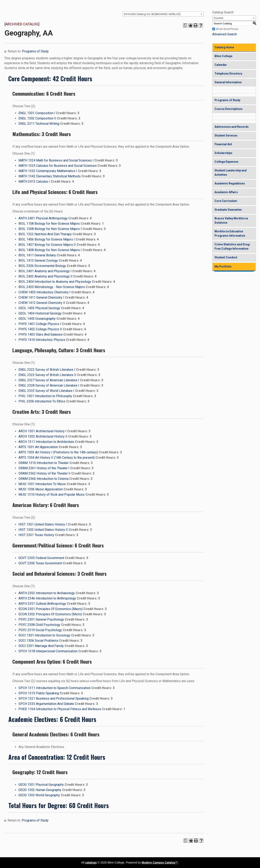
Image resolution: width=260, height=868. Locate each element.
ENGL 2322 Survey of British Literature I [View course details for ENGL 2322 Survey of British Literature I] (47, 370)
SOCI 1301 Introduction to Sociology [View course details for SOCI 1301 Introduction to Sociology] (44, 635)
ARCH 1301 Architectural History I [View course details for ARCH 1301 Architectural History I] (42, 431)
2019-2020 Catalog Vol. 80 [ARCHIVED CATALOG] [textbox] (152, 14)
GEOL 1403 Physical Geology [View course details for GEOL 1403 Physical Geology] (39, 308)
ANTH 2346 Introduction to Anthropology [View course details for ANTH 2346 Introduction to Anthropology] (47, 598)
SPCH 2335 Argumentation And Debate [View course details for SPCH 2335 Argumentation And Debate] (46, 704)
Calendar (221, 65)
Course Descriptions (229, 109)
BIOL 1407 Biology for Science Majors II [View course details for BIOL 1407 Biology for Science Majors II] (47, 245)
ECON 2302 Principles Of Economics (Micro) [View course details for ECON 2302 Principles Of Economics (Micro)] (50, 614)
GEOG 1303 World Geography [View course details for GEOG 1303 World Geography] (39, 795)
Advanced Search (225, 34)
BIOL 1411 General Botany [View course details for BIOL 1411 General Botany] (37, 255)
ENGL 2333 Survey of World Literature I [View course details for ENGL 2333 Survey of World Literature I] (46, 391)
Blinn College (223, 56)
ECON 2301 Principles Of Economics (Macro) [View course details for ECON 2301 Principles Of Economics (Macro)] (51, 609)
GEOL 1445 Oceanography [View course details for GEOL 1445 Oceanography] (37, 319)
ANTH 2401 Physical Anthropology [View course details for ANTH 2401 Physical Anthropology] (43, 218)
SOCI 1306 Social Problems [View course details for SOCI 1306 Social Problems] (38, 641)
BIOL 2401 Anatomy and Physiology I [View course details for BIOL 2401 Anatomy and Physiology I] (45, 271)
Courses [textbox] (218, 18)
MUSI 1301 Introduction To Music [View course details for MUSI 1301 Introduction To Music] (42, 484)
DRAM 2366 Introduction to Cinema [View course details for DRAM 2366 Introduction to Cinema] (43, 479)
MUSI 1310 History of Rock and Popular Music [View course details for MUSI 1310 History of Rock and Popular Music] (52, 495)
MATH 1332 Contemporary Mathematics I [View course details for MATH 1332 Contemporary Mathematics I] (48, 171)
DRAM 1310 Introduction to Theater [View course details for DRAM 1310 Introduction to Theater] (44, 463)
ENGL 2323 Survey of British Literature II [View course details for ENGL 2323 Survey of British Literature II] (47, 375)
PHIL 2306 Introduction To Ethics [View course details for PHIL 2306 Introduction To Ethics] (42, 401)
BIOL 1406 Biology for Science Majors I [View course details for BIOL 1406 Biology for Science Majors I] (47, 239)
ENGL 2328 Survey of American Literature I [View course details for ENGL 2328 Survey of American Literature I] (49, 385)
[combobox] (163, 14)
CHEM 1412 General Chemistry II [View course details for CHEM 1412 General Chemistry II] (42, 303)
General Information (228, 82)
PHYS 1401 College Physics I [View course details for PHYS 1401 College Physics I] (40, 324)
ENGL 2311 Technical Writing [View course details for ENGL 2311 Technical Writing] (39, 124)
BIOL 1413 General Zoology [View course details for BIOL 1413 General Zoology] (38, 261)
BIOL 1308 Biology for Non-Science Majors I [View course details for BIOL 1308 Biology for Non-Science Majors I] (50, 229)
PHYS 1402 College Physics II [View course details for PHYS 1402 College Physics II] (40, 329)
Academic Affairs (226, 192)
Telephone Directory (228, 74)
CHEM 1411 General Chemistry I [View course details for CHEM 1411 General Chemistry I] (41, 297)
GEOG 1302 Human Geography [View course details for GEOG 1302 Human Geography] (40, 790)
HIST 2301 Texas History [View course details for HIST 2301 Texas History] (36, 535)
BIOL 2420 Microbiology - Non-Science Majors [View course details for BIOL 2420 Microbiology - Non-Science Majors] (52, 287)
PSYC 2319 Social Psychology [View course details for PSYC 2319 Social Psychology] (40, 630)
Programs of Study (35, 51)
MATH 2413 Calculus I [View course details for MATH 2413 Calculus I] (34, 182)
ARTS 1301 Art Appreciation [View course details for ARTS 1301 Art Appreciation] (38, 447)
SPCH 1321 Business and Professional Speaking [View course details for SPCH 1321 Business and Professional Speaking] (54, 698)
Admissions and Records (232, 127)
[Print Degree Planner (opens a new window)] (185, 25)
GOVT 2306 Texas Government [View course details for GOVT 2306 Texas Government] (40, 563)
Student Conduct (226, 257)
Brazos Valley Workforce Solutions (231, 221)
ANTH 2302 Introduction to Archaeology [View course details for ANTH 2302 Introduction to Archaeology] (47, 593)
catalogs (91, 863)
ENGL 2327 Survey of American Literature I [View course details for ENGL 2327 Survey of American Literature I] (49, 380)
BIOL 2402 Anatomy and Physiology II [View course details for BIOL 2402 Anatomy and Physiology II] (45, 276)
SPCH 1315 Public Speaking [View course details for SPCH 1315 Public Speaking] (39, 693)
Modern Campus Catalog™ (160, 863)
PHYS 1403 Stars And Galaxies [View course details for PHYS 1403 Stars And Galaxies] (41, 334)
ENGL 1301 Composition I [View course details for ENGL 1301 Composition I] (37, 113)
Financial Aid (223, 144)
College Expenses (226, 162)
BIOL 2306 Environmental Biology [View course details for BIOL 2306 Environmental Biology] (42, 266)
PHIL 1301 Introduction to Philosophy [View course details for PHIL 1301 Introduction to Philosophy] (45, 396)
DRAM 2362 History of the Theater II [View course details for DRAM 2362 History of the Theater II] (44, 473)
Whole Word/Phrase (227, 29)
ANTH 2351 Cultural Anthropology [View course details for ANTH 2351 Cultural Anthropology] (42, 604)
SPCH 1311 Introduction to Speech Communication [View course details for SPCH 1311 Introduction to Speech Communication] (55, 688)
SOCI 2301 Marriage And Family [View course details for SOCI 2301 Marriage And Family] (41, 646)
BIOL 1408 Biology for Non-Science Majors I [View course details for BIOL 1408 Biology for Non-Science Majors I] (50, 250)
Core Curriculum (226, 201)
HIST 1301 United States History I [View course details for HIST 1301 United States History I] (43, 524)
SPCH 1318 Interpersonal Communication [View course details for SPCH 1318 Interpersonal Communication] (48, 651)
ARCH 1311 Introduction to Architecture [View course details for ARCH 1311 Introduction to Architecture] (46, 442)
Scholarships (223, 153)
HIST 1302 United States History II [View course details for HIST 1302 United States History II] (43, 530)
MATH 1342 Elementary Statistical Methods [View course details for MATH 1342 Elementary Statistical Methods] (50, 176)
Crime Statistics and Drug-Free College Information (233, 247)
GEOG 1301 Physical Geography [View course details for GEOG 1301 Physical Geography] (41, 785)
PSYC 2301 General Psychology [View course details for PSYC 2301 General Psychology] (41, 619)
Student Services (226, 135)
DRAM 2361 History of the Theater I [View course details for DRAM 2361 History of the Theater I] (44, 468)
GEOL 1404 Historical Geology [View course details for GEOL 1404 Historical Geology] (40, 313)
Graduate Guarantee (228, 210)
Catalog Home (224, 47)
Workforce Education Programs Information (230, 234)
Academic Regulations (230, 183)
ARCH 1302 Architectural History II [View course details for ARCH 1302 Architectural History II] (43, 436)
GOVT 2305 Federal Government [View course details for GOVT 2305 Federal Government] (41, 558)
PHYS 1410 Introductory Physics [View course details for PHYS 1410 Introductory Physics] (42, 340)
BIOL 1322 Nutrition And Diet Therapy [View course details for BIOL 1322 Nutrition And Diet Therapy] (45, 234)
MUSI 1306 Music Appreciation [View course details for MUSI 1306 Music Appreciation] (41, 489)
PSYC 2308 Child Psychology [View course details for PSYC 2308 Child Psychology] (39, 625)
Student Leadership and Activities (231, 173)
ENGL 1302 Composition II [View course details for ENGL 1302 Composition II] (37, 118)
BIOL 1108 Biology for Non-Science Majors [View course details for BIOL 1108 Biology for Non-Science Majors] (49, 224)
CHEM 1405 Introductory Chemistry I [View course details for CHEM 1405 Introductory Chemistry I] (44, 292)
